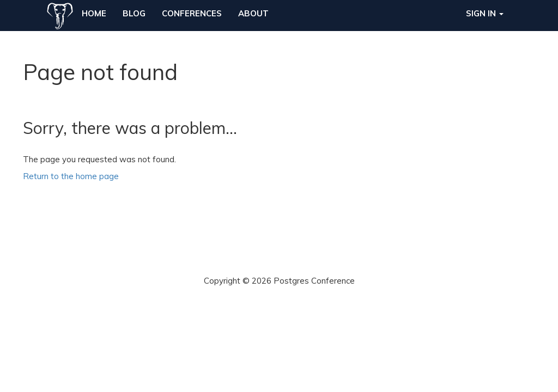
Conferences (192, 13)
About (253, 13)
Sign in (485, 13)
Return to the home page (71, 176)
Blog (134, 13)
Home (94, 13)
